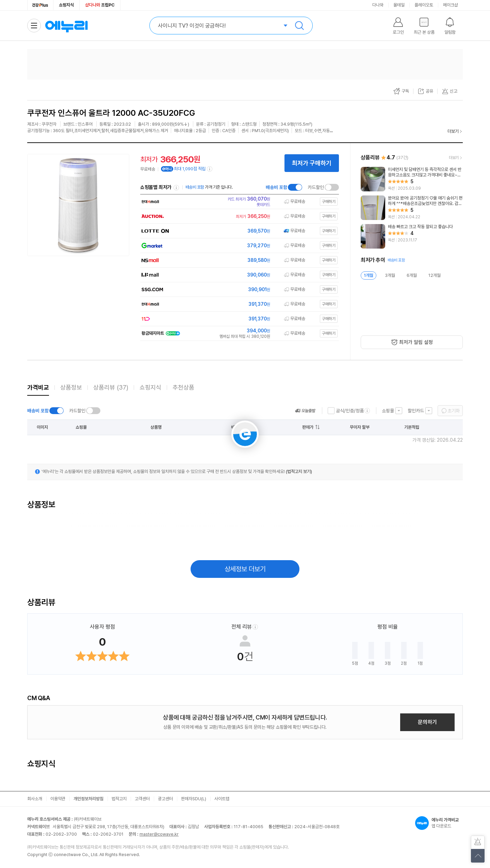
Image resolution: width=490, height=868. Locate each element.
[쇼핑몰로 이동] (238, 202)
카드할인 (316, 187)
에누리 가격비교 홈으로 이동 (66, 26)
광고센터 (165, 799)
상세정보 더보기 (245, 569)
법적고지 (119, 799)
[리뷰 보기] (412, 179)
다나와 (378, 5)
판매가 (308, 427)
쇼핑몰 (388, 411)
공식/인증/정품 (350, 411)
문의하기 (427, 722)
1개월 (369, 275)
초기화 (454, 411)
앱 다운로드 (439, 823)
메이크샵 (451, 5)
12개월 (435, 275)
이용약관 (58, 799)
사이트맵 (222, 799)
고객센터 (142, 799)
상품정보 (71, 387)
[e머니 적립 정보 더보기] (210, 169)
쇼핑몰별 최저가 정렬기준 (176, 188)
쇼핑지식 (66, 5)
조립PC (100, 5)
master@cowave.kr (159, 834)
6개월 (412, 275)
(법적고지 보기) (299, 471)
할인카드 (416, 411)
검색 (299, 26)
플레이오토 (424, 5)
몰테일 (399, 5)
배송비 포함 (276, 187)
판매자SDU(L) (194, 799)
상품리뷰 (111, 387)
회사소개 (35, 799)
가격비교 (38, 387)
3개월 (390, 275)
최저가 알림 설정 (416, 342)
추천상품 (183, 387)
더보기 (453, 131)
